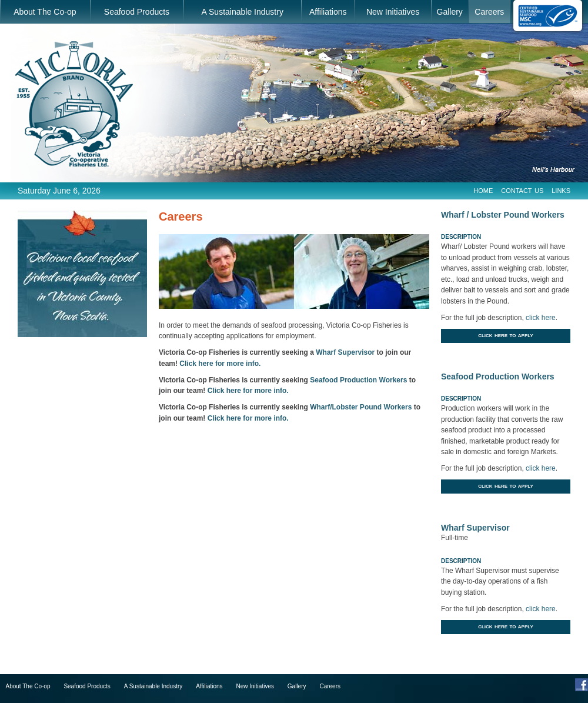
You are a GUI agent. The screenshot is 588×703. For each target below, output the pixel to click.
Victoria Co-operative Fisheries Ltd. (74, 104)
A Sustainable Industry (243, 12)
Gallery (450, 12)
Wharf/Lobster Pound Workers (361, 407)
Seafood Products (137, 12)
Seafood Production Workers (358, 380)
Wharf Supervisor (345, 352)
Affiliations (328, 12)
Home (483, 190)
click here (541, 318)
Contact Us (522, 190)
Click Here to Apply (506, 335)
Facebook (582, 685)
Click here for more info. (220, 364)
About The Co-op (45, 12)
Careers (489, 12)
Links (561, 190)
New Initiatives (393, 12)
